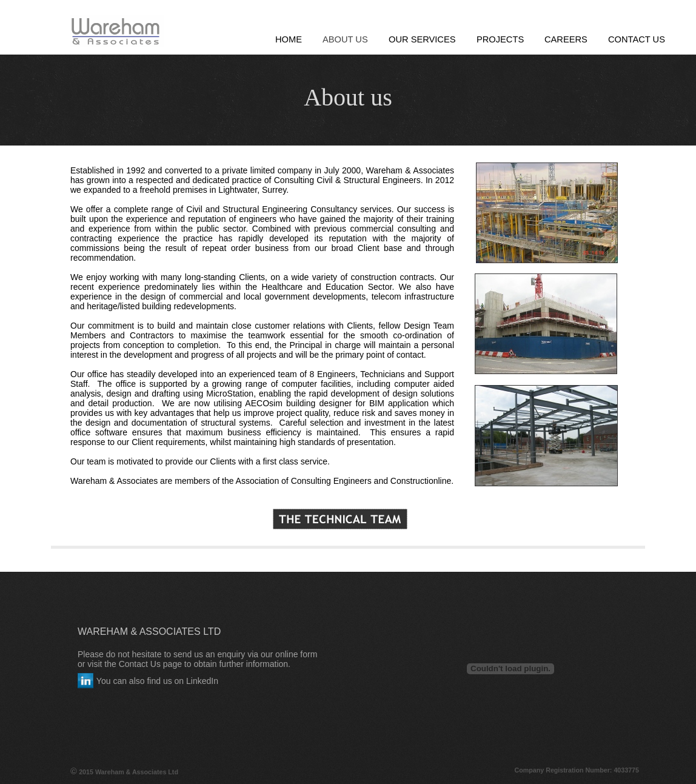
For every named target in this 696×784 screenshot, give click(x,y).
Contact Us (637, 39)
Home (289, 39)
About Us (345, 39)
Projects (500, 39)
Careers (566, 39)
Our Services (422, 39)
